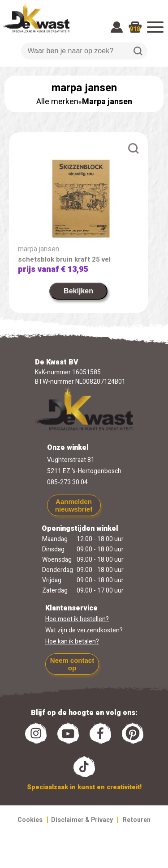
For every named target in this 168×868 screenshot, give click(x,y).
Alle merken (57, 102)
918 (135, 29)
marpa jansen (39, 249)
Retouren (137, 820)
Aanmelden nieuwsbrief (74, 505)
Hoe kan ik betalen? (72, 641)
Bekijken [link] (78, 291)
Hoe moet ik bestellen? (77, 619)
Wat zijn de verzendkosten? (84, 630)
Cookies (30, 820)
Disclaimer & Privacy (82, 820)
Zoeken (138, 51)
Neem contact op (72, 664)
